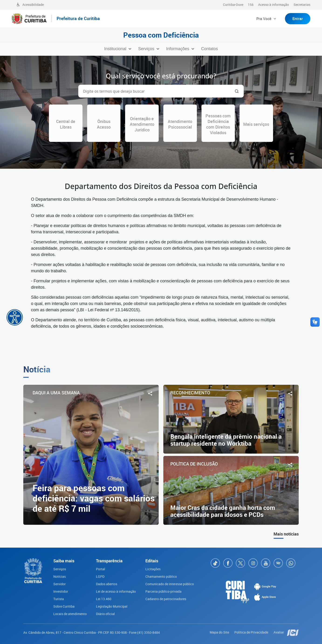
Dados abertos (107, 584)
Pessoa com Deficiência (161, 35)
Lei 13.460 (104, 599)
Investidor (61, 591)
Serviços (60, 569)
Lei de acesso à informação (116, 591)
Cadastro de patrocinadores (166, 599)
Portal (101, 569)
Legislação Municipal (112, 606)
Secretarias (302, 5)
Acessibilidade (30, 5)
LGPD (100, 576)
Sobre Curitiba (64, 606)
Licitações (153, 569)
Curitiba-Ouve (233, 5)
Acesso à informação (274, 5)
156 (251, 5)
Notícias (60, 576)
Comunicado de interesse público (170, 584)
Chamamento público (161, 576)
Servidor (60, 584)
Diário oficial (105, 614)
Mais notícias (286, 534)
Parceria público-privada (163, 591)
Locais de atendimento (70, 614)
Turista (59, 599)
